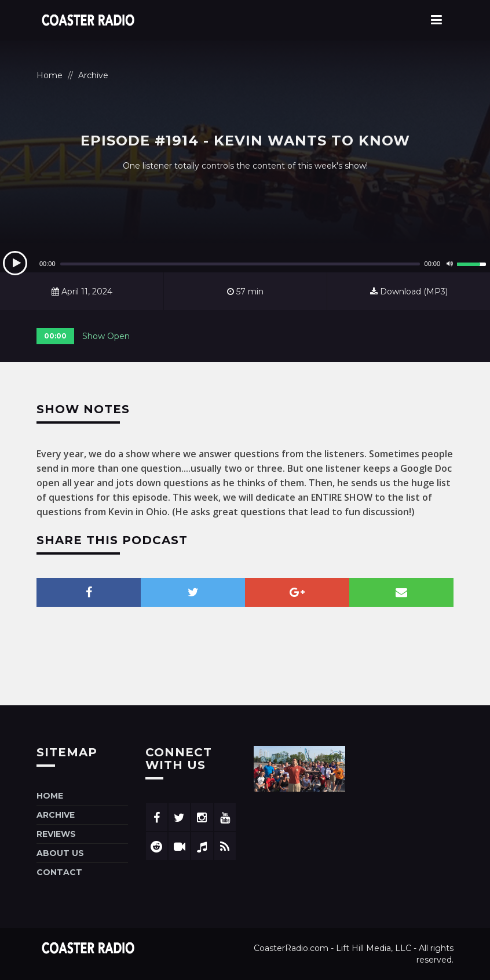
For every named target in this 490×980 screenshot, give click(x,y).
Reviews (56, 834)
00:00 (55, 336)
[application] (245, 264)
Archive (93, 75)
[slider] (240, 264)
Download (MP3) (409, 292)
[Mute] (449, 264)
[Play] (15, 263)
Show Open (106, 336)
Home (50, 75)
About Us (60, 853)
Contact (59, 872)
